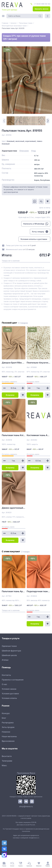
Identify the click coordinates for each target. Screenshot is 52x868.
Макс (4, 765)
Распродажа (8, 723)
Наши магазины (9, 736)
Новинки (6, 732)
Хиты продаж (8, 727)
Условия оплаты (9, 698)
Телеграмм (7, 761)
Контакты (6, 675)
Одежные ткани (9, 646)
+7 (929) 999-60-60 (42, 4)
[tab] (9, 151)
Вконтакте (7, 756)
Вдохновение (8, 741)
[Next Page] (48, 121)
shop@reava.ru (26, 806)
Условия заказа (9, 689)
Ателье (5, 660)
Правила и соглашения (13, 680)
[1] (10, 121)
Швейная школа (9, 655)
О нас (4, 684)
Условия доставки (10, 694)
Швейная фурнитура (11, 651)
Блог (4, 718)
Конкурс (6, 713)
